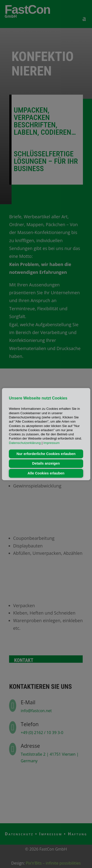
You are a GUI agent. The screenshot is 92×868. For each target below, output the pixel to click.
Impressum (52, 443)
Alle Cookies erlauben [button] (46, 473)
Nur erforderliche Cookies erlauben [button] (46, 454)
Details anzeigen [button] (46, 464)
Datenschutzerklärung (25, 443)
